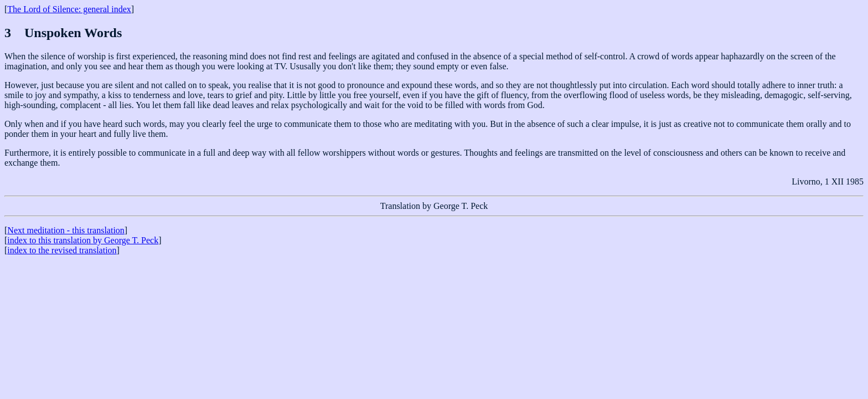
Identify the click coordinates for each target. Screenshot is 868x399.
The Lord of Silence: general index (69, 9)
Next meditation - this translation (66, 230)
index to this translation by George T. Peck (83, 240)
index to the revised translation (62, 250)
